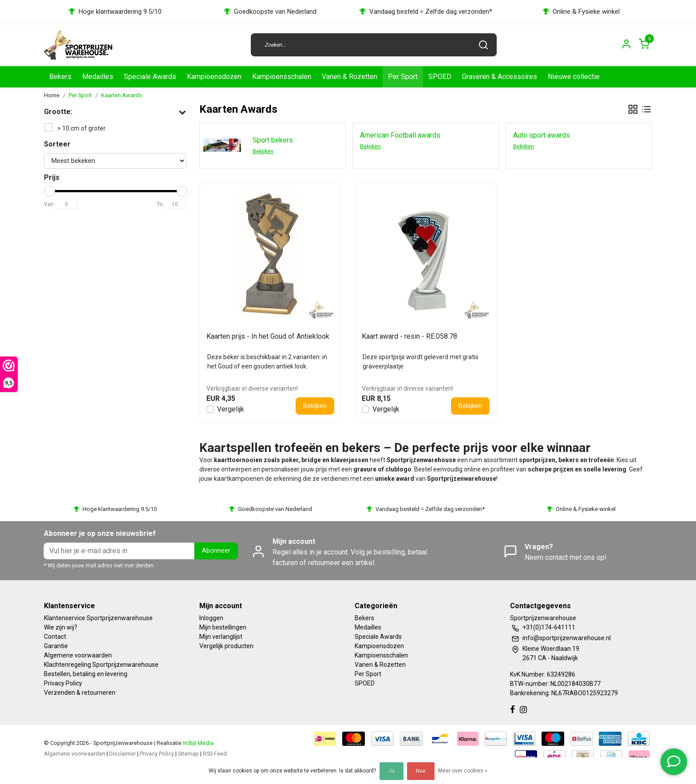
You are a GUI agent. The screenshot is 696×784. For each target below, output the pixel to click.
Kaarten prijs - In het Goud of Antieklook (268, 336)
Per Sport (403, 77)
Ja (391, 771)
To (160, 204)
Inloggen (211, 618)
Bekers (60, 77)
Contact (55, 637)
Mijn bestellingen (223, 627)
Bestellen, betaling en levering (86, 674)
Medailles (98, 77)
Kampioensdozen (214, 77)
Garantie (56, 646)
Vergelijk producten (226, 646)
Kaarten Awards (122, 95)
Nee (421, 771)
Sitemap (188, 754)
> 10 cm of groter (81, 128)
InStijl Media (198, 743)
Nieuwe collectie (574, 77)
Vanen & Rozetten (350, 77)
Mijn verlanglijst (221, 637)
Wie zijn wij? (61, 627)
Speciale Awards (150, 77)
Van (49, 204)
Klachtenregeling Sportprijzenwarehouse (101, 665)
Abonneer (216, 551)
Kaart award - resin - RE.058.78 (409, 336)
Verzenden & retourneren (80, 693)
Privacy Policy (63, 683)
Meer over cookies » (463, 771)
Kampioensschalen (282, 77)
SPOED (440, 77)
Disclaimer (123, 754)
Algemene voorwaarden (78, 655)
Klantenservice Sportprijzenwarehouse (98, 618)
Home (52, 95)
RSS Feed (215, 754)
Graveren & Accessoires (500, 77)
